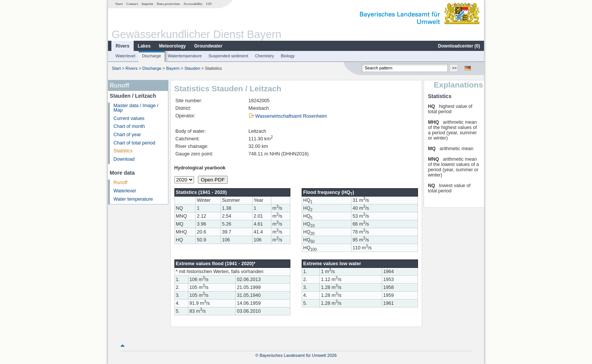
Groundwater (208, 46)
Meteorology (172, 46)
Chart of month (129, 126)
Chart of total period (135, 143)
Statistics (123, 151)
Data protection (168, 4)
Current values (129, 118)
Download (124, 159)
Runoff (121, 183)
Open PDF (213, 180)
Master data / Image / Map (136, 108)
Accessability (193, 4)
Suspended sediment (228, 56)
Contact (132, 4)
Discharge (151, 56)
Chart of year (127, 135)
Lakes (144, 46)
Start (119, 4)
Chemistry (264, 56)
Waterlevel (125, 56)
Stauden (192, 68)
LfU (209, 4)
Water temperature (133, 199)
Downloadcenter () (459, 46)
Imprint (147, 4)
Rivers (123, 46)
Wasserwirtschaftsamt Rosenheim (291, 116)
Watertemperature (185, 56)
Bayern (173, 68)
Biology (288, 56)
